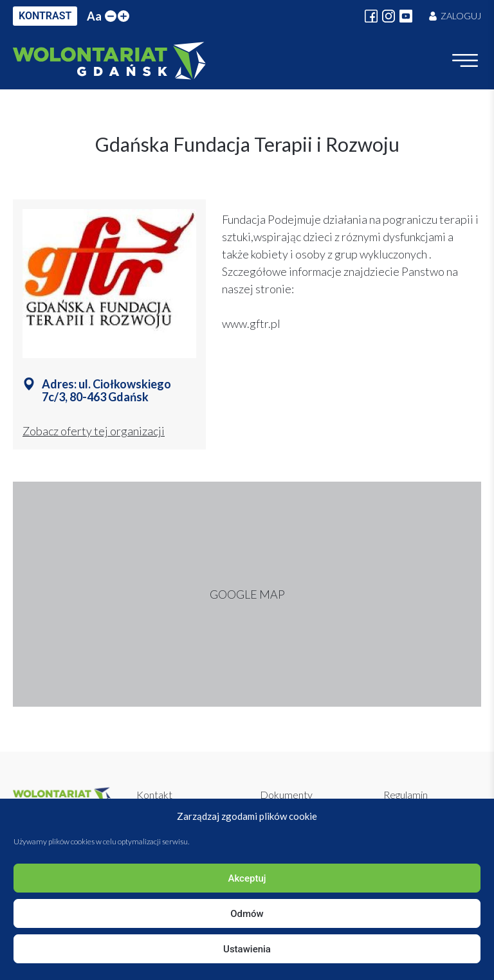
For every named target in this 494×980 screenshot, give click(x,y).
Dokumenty (286, 794)
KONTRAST (45, 16)
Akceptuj (247, 878)
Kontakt (154, 794)
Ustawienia (247, 949)
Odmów (247, 914)
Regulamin (406, 794)
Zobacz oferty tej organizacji (94, 431)
